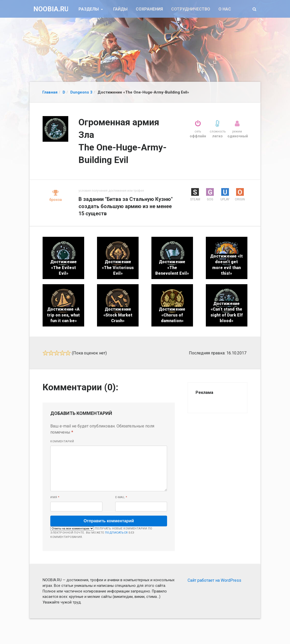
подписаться (116, 533)
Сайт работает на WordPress (214, 580)
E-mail (121, 497)
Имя (55, 497)
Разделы (89, 9)
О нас (225, 9)
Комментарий (62, 441)
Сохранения (149, 9)
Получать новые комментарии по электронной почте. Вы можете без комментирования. (101, 533)
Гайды (120, 9)
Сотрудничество (191, 9)
